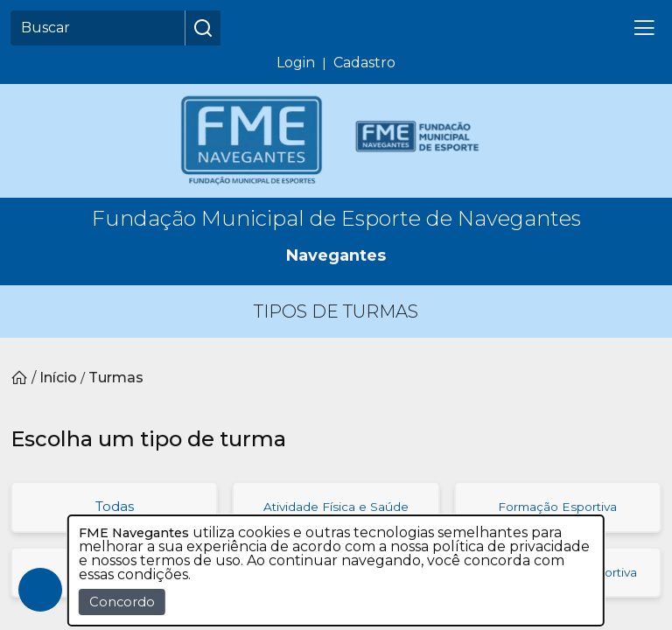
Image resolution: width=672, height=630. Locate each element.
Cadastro (364, 63)
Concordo (122, 602)
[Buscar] (98, 28)
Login (296, 63)
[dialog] (336, 570)
